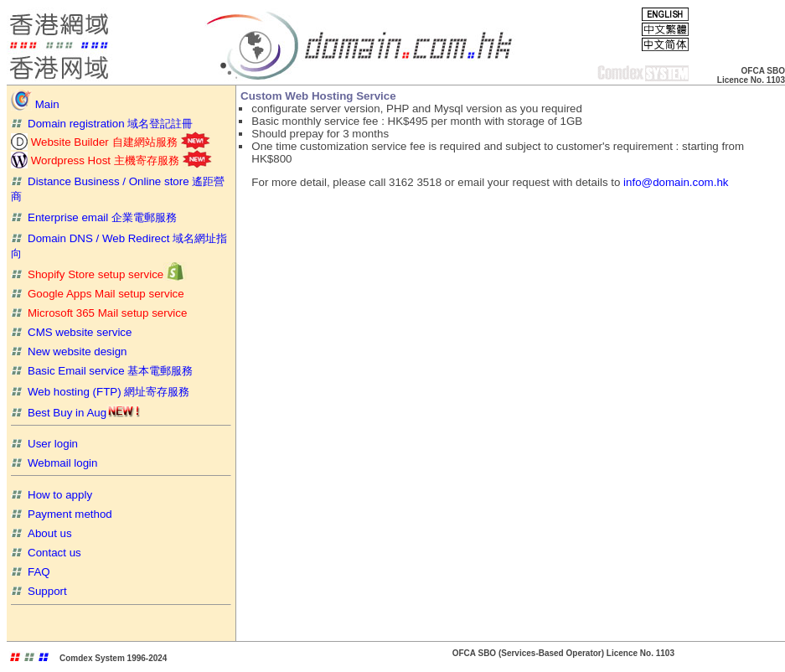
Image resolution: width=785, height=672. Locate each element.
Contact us (46, 553)
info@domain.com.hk (676, 182)
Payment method (62, 514)
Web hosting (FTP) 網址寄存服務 (100, 392)
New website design (69, 352)
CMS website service (71, 332)
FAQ (31, 572)
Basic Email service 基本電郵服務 (102, 371)
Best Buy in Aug (75, 413)
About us (41, 533)
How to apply (52, 495)
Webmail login (54, 463)
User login (44, 444)
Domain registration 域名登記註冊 (102, 124)
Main (35, 104)
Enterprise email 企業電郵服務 (94, 217)
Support (39, 591)
